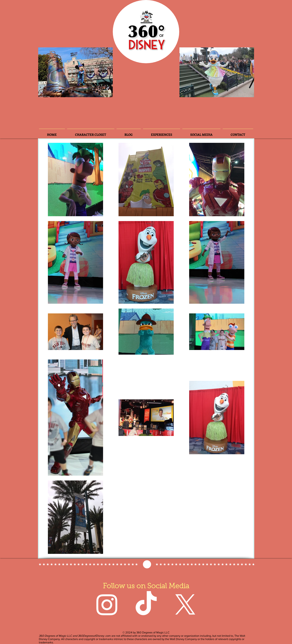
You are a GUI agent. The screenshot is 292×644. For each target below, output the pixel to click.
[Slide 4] (73, 91)
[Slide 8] (97, 91)
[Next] (106, 72)
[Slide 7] (91, 91)
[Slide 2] (55, 92)
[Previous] (45, 72)
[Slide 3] (61, 91)
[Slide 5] (85, 91)
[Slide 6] (67, 91)
